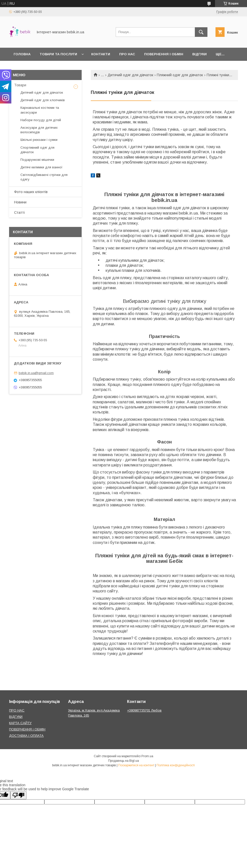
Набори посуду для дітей (41, 120)
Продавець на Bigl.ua (124, 761)
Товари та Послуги (58, 54)
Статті (19, 213)
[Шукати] (201, 32)
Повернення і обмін (164, 54)
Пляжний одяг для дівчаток (180, 75)
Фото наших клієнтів (31, 192)
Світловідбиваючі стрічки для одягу (44, 177)
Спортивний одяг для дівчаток (37, 150)
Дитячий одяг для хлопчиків (43, 100)
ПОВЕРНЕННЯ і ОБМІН (27, 729)
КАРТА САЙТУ (20, 723)
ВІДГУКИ (16, 717)
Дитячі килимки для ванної (41, 167)
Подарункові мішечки (37, 160)
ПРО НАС (17, 710)
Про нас (127, 54)
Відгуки (199, 54)
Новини (20, 202)
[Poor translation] (18, 795)
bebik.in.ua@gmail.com (36, 373)
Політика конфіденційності (176, 765)
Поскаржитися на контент (136, 765)
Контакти (101, 54)
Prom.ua (147, 756)
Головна (22, 54)
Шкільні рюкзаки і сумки (39, 140)
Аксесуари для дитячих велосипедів (39, 130)
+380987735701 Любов (144, 710)
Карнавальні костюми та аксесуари (40, 110)
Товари (20, 85)
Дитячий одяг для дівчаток (130, 75)
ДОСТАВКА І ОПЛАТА (26, 736)
